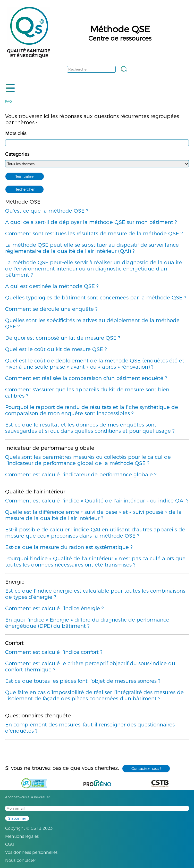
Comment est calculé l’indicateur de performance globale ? (81, 475)
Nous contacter (21, 860)
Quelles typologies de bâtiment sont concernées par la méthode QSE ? (96, 298)
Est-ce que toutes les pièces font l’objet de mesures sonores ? (83, 681)
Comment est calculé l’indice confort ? (54, 652)
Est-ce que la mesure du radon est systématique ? (69, 547)
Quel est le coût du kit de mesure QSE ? (56, 349)
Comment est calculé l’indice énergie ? (54, 608)
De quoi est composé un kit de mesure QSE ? (63, 338)
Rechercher (24, 189)
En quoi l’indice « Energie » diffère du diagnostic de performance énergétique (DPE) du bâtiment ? (87, 623)
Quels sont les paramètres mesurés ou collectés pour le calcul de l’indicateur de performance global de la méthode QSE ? (88, 460)
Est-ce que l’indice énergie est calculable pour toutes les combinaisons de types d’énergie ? (95, 594)
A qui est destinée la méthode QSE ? (52, 286)
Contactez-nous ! (146, 769)
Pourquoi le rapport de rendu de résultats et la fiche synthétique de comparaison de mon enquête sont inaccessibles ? (92, 410)
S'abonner (17, 818)
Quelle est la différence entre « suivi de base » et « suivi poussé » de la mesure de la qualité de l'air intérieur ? (93, 515)
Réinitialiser (25, 176)
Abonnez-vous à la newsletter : (28, 797)
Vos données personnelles (31, 852)
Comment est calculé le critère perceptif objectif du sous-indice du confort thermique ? (90, 667)
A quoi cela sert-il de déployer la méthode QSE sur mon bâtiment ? (91, 222)
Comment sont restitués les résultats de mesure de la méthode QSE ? (94, 234)
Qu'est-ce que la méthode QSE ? (47, 211)
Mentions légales (22, 836)
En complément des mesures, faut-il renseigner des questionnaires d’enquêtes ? (90, 728)
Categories (17, 154)
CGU (10, 844)
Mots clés (16, 134)
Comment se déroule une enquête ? (51, 309)
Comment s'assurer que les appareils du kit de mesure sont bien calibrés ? (87, 393)
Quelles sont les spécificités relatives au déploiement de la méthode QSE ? (92, 323)
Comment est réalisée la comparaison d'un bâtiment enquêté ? (86, 378)
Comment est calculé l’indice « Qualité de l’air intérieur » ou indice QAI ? (97, 501)
